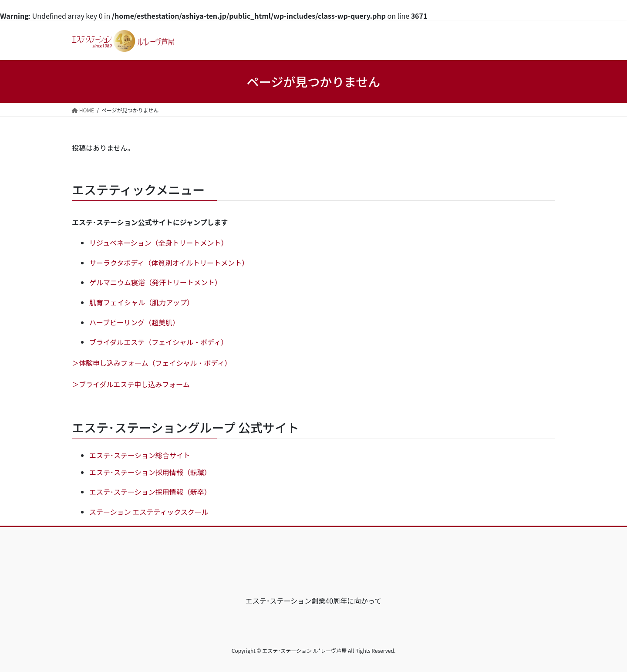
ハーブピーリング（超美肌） (134, 322)
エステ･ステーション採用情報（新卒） (150, 492)
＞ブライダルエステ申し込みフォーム (131, 384)
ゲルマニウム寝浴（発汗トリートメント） (155, 282)
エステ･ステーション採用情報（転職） (150, 472)
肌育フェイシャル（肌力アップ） (142, 302)
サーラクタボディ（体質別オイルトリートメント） (169, 263)
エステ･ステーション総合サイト (140, 455)
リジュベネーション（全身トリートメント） (159, 243)
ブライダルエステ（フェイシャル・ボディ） (158, 342)
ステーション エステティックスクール (149, 512)
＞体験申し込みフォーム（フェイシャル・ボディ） (152, 363)
